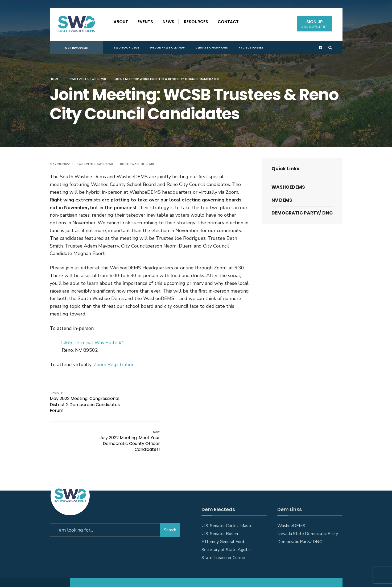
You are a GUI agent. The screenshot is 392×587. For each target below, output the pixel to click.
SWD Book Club (126, 46)
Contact (228, 22)
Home (54, 79)
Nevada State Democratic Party (308, 494)
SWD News (98, 79)
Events (145, 22)
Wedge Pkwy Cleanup (167, 46)
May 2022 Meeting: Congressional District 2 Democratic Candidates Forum (85, 402)
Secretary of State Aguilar (226, 510)
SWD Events (79, 79)
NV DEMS (282, 200)
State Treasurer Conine (223, 518)
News (168, 22)
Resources (196, 22)
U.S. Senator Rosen (220, 494)
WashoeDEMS (288, 187)
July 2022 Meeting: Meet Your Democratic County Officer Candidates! (221, 402)
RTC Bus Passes (251, 46)
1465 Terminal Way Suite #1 (92, 343)
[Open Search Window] (330, 47)
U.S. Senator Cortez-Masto (227, 486)
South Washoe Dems (137, 164)
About (121, 22)
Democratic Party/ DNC (302, 213)
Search (170, 489)
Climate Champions (212, 46)
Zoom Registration (114, 365)
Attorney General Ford (223, 502)
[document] (151, 379)
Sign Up (314, 24)
